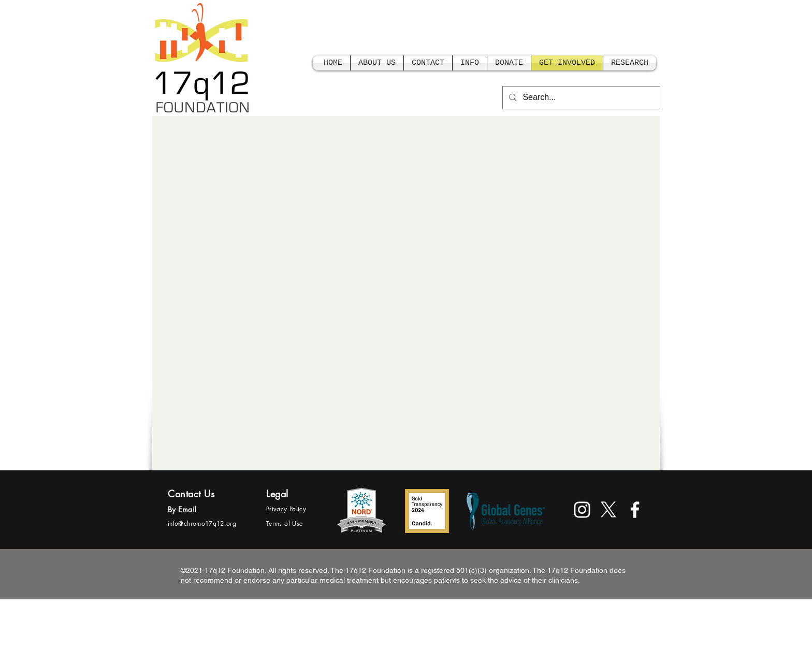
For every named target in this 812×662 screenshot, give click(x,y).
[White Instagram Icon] (582, 510)
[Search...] (580, 98)
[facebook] (635, 510)
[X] (608, 510)
